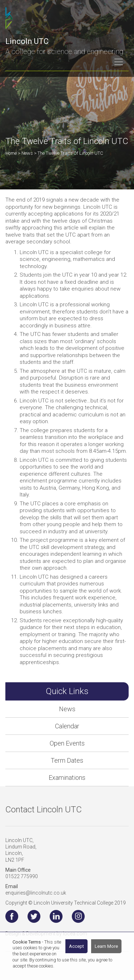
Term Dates (67, 760)
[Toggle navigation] (119, 62)
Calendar (67, 726)
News (67, 709)
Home (11, 153)
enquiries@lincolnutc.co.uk (36, 893)
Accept (76, 946)
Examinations (67, 778)
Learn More (106, 946)
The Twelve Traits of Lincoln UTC (70, 153)
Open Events (67, 743)
